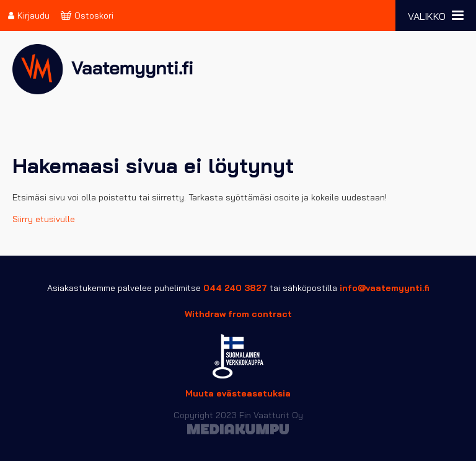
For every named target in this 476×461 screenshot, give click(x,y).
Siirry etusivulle (44, 219)
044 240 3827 (235, 288)
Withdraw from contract (238, 314)
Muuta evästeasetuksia (238, 393)
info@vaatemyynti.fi (385, 288)
